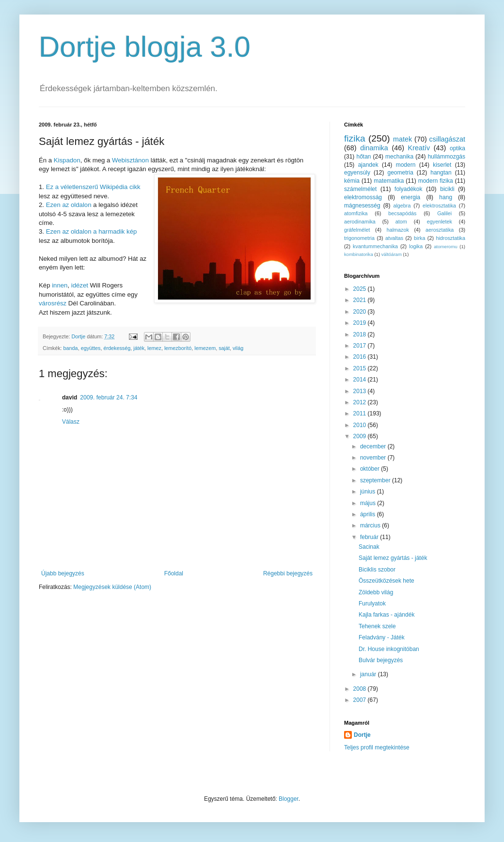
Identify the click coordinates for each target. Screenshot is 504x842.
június (369, 492)
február (370, 537)
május (369, 503)
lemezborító (178, 348)
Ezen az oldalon (69, 205)
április (369, 514)
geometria (400, 173)
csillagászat (447, 139)
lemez (154, 348)
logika (416, 246)
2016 (361, 357)
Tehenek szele (377, 626)
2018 (361, 334)
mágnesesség (362, 206)
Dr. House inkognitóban (389, 649)
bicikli (447, 189)
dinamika (374, 148)
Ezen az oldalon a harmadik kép (92, 231)
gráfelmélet (357, 230)
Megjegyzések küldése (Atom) (112, 587)
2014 (361, 380)
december (374, 446)
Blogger (289, 799)
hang (446, 197)
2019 (361, 323)
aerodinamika (360, 222)
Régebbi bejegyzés (288, 573)
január (369, 674)
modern (406, 165)
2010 (361, 425)
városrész (53, 303)
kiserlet (442, 165)
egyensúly (357, 173)
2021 (361, 300)
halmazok (398, 230)
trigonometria (359, 238)
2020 (361, 312)
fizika (355, 138)
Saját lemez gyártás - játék (393, 558)
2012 (361, 402)
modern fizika (436, 181)
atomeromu (446, 246)
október (370, 469)
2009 (361, 436)
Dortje (362, 735)
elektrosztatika (439, 206)
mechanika (399, 157)
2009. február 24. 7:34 (109, 397)
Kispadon (67, 160)
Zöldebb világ (376, 592)
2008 (361, 689)
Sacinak (369, 547)
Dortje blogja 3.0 (145, 47)
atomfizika (356, 213)
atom (401, 222)
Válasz (71, 422)
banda (71, 348)
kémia (352, 181)
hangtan (441, 173)
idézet (80, 285)
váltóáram (392, 254)
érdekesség (117, 348)
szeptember (376, 480)
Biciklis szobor (377, 570)
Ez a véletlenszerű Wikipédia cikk (93, 187)
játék (139, 348)
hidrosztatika (450, 238)
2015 (361, 368)
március (371, 525)
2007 (361, 700)
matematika (389, 181)
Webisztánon (130, 160)
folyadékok (408, 189)
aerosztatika (440, 230)
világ (238, 348)
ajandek (368, 165)
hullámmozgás (447, 157)
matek (402, 139)
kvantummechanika (375, 246)
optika (457, 148)
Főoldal (174, 573)
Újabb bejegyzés (63, 573)
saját (224, 348)
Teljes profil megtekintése (377, 747)
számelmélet (360, 189)
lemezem (205, 348)
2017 (361, 346)
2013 (361, 391)
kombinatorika (359, 254)
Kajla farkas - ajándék (386, 615)
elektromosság (363, 197)
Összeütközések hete (386, 581)
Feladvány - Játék (382, 637)
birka (419, 238)
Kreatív (419, 148)
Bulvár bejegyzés (381, 660)
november (374, 458)
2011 (361, 413)
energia (410, 197)
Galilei (444, 213)
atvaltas (394, 238)
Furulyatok (372, 604)
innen (60, 285)
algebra (402, 206)
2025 (361, 289)
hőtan (363, 157)
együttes (91, 348)
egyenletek (440, 222)
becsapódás (402, 213)
